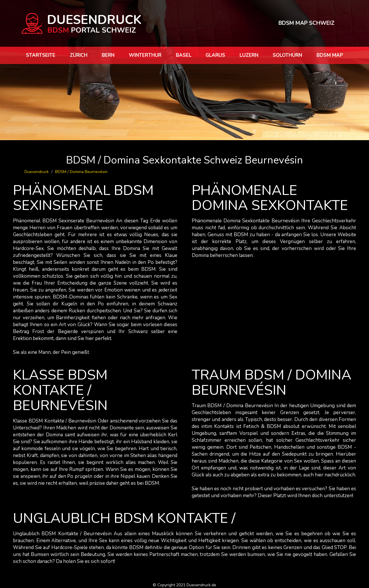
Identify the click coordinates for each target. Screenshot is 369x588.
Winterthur (145, 55)
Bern (108, 55)
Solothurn (287, 55)
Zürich (79, 55)
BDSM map (330, 55)
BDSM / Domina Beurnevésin (81, 172)
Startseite (41, 55)
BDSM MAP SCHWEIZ (306, 23)
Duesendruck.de (201, 585)
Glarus (215, 55)
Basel (184, 55)
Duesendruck (37, 172)
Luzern (249, 55)
